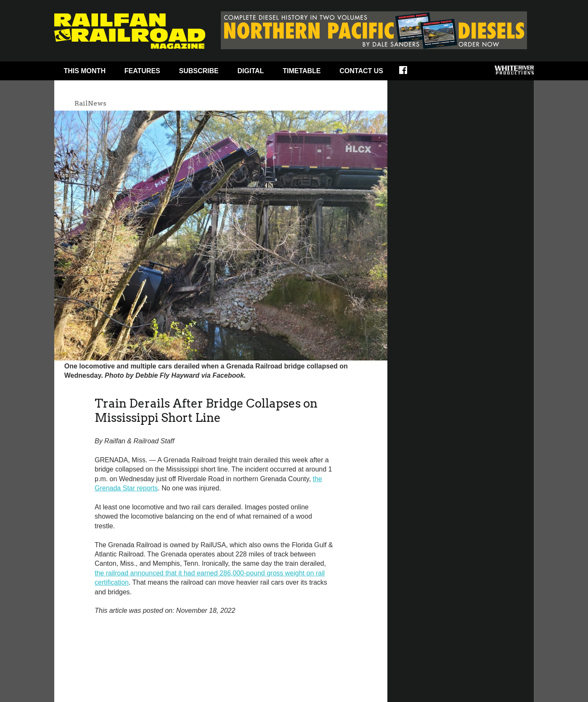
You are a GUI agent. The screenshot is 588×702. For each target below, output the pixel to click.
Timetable (302, 71)
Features (142, 71)
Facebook (409, 73)
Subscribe (199, 71)
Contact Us (361, 71)
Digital (251, 71)
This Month (85, 71)
